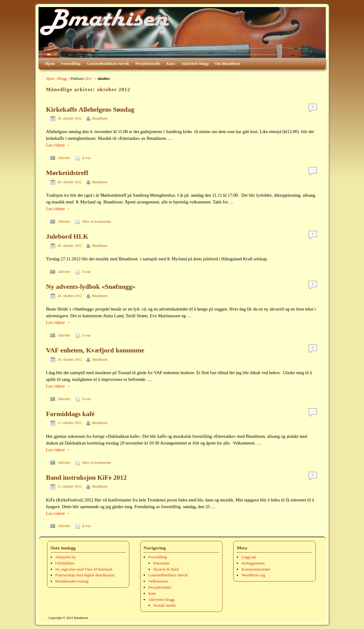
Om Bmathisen (228, 63)
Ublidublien (65, 563)
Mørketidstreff (67, 173)
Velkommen (158, 581)
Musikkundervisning (72, 581)
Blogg (62, 79)
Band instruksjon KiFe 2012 (86, 477)
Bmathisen (100, 119)
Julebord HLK (67, 236)
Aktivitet (64, 158)
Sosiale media (164, 605)
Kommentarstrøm (256, 569)
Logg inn (249, 557)
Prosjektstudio (148, 63)
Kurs (171, 63)
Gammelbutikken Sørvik (108, 63)
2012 (88, 79)
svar (86, 158)
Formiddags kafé (70, 414)
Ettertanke (161, 563)
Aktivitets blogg (195, 63)
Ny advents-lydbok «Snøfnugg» (91, 287)
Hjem (50, 63)
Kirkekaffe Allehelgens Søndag (90, 109)
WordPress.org (253, 575)
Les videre (58, 145)
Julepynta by (66, 557)
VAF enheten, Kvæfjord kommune (95, 350)
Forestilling (71, 63)
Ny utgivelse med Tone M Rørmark (84, 569)
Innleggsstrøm (253, 563)
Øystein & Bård (166, 569)
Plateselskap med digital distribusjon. (85, 575)
